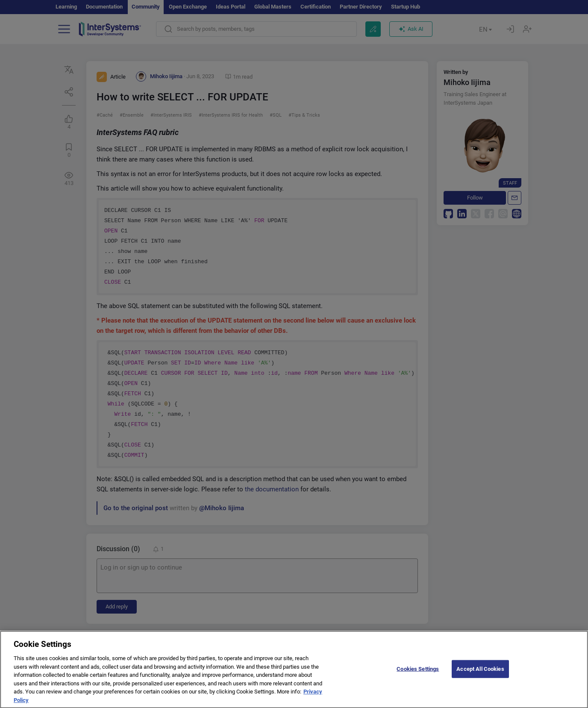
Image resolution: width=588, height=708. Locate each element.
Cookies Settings (418, 674)
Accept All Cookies (480, 674)
